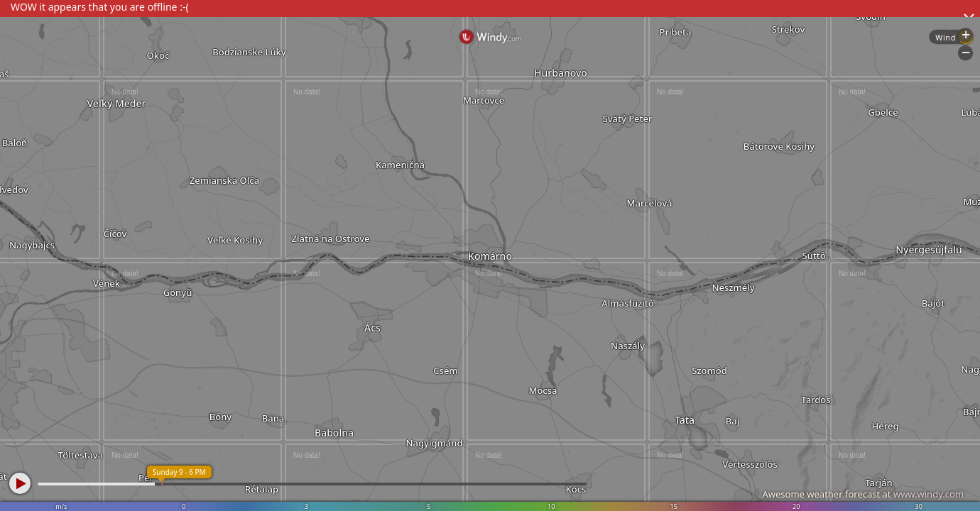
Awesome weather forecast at (863, 494)
